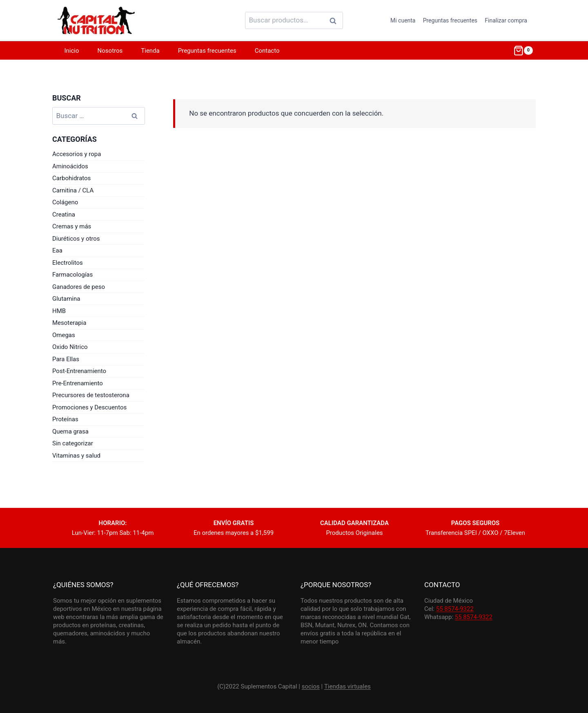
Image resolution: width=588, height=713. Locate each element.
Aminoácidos (70, 166)
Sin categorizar (73, 443)
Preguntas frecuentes (450, 20)
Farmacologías (72, 275)
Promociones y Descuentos (89, 407)
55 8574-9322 (455, 609)
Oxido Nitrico (70, 347)
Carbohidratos (71, 178)
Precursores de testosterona (91, 395)
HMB (59, 311)
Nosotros (110, 51)
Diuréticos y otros (76, 239)
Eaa (57, 250)
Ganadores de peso (79, 287)
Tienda (150, 51)
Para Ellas (66, 359)
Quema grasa (70, 431)
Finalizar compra (506, 20)
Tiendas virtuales (347, 686)
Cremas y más (72, 226)
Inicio (72, 51)
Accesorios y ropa (77, 154)
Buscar (335, 20)
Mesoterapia (69, 323)
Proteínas (65, 419)
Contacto (267, 51)
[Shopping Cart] (523, 51)
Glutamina (66, 299)
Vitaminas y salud (76, 456)
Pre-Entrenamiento (78, 383)
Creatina (64, 215)
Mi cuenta (403, 20)
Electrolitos (68, 263)
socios (311, 686)
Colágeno (65, 202)
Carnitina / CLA (73, 190)
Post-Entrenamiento (79, 371)
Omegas (64, 335)
